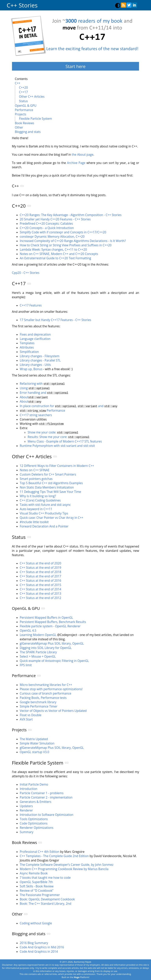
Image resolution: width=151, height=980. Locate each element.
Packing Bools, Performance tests (43, 696)
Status (23, 101)
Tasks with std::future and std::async (45, 503)
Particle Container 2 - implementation (46, 796)
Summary (27, 830)
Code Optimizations (34, 822)
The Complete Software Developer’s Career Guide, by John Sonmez (67, 863)
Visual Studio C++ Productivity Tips (44, 512)
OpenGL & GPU (26, 106)
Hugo (77, 976)
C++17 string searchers (36, 414)
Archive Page (76, 163)
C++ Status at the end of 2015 (41, 583)
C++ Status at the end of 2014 (41, 588)
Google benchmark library (38, 701)
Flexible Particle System (36, 119)
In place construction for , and (69, 405)
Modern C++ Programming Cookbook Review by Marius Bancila (64, 867)
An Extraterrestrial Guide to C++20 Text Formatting (56, 258)
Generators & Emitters (36, 800)
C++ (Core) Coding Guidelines (40, 499)
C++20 (23, 88)
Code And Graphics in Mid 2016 (42, 946)
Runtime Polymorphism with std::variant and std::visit (57, 444)
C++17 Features (31, 305)
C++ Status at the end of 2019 (41, 566)
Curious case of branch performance (46, 692)
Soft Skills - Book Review (37, 885)
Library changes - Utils (35, 365)
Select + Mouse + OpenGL (38, 655)
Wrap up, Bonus (31, 369)
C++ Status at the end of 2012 (41, 596)
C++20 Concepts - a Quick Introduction (47, 228)
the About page (83, 155)
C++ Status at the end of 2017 (41, 575)
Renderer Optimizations (37, 826)
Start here (75, 66)
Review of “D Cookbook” (37, 889)
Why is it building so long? (38, 495)
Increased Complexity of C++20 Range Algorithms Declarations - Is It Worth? (73, 241)
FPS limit (26, 664)
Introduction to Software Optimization (47, 813)
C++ (18, 83)
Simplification (29, 352)
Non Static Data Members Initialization (47, 486)
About (34, 397)
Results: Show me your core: (59, 436)
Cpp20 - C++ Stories (26, 273)
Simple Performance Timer (39, 705)
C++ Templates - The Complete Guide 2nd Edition (54, 854)
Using (35, 388)
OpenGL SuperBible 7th (36, 880)
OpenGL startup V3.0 (35, 750)
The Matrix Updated (34, 738)
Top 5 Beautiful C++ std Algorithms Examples (51, 482)
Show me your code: (53, 431)
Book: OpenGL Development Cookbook (47, 898)
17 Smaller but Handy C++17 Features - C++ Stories (56, 320)
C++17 (23, 92)
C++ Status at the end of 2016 (41, 579)
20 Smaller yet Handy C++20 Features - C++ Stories (55, 219)
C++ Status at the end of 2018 (41, 570)
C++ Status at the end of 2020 (41, 562)
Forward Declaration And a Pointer (44, 525)
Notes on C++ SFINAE (35, 469)
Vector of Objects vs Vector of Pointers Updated (53, 709)
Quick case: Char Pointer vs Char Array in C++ (52, 516)
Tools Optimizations (34, 818)
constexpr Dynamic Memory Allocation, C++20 (52, 237)
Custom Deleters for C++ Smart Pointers (48, 473)
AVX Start (26, 718)
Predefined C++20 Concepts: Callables (46, 224)
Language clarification (35, 339)
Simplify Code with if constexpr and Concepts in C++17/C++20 (63, 232)
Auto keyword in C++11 (36, 507)
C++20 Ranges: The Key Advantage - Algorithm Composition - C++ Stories (71, 215)
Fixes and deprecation (35, 334)
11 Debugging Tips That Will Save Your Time (51, 490)
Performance (24, 110)
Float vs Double (31, 714)
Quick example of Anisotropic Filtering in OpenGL (54, 659)
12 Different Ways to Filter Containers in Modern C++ (57, 464)
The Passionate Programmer (40, 893)
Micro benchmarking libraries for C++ (46, 683)
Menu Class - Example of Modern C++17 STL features (65, 440)
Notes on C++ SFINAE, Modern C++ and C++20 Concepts (59, 254)
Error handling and (44, 392)
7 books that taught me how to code (45, 876)
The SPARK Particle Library (38, 651)
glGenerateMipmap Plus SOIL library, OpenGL (52, 642)
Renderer (26, 809)
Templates (27, 343)
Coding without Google (36, 922)
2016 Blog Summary (34, 941)
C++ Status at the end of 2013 (41, 592)
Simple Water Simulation (37, 742)
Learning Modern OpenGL (38, 633)
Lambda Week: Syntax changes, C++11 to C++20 (53, 250)
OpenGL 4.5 (28, 629)
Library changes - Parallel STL (40, 360)
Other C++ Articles (32, 97)
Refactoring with (42, 384)
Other (19, 127)
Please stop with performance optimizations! (51, 688)
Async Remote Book (34, 872)
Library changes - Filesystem (40, 356)
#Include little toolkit (34, 520)
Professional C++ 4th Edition (40, 850)
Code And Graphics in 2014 (39, 950)
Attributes (27, 347)
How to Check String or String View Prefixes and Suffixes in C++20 (66, 245)
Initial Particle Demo (34, 783)
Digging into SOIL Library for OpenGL (46, 646)
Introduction (29, 787)
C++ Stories (22, 5)
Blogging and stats (28, 132)
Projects (21, 114)
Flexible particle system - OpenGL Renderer (50, 625)
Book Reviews (25, 123)
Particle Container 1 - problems (42, 792)
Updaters (26, 805)
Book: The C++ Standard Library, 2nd (46, 902)
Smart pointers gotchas (36, 477)
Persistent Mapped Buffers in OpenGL (46, 616)
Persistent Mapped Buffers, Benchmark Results (53, 620)
